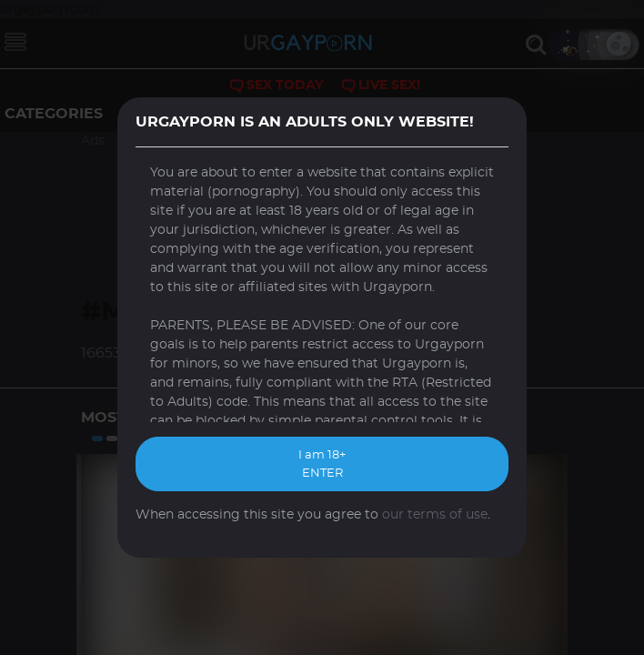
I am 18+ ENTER (322, 464)
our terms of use (435, 515)
